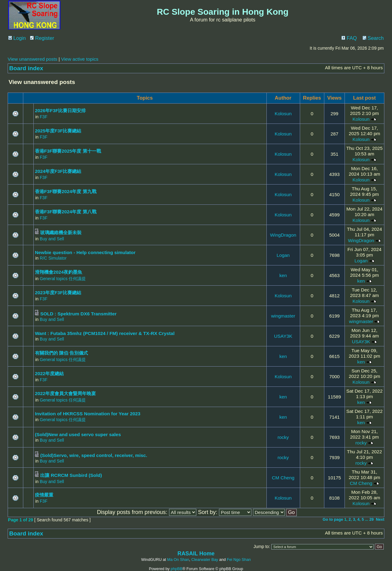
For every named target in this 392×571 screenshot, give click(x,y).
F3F (44, 117)
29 (371, 519)
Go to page (333, 519)
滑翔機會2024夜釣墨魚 (58, 272)
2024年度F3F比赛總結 (58, 171)
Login (17, 38)
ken (283, 275)
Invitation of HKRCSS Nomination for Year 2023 (88, 414)
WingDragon (283, 235)
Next (380, 519)
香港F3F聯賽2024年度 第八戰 (66, 212)
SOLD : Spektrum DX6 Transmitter (78, 314)
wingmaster (283, 316)
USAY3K (283, 336)
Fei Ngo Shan (239, 560)
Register (42, 38)
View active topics (80, 59)
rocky (283, 437)
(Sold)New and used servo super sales (78, 434)
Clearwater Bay (205, 560)
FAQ (349, 38)
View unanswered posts (32, 59)
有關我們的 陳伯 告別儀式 (62, 353)
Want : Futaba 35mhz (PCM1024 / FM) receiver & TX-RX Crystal (105, 333)
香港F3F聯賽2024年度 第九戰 (66, 191)
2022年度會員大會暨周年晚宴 (65, 393)
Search (373, 38)
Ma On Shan (178, 560)
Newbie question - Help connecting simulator (85, 252)
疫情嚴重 (44, 495)
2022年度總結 (49, 373)
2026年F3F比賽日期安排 (60, 110)
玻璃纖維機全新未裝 (61, 232)
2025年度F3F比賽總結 (58, 131)
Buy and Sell (52, 239)
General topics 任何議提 (63, 279)
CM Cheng (283, 478)
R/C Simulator (53, 258)
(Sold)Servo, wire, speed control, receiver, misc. (94, 455)
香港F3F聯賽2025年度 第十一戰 (68, 151)
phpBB (176, 569)
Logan (283, 255)
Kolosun (283, 114)
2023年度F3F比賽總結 (58, 293)
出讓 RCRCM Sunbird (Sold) (71, 475)
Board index (26, 68)
